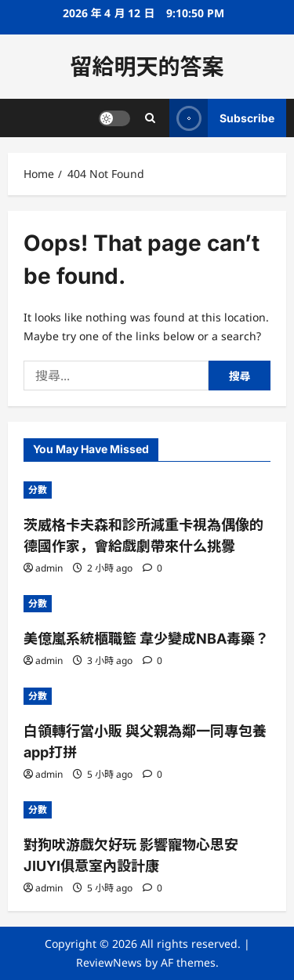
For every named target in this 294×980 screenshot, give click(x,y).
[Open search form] (150, 118)
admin (49, 568)
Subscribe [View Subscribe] (222, 118)
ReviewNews (109, 962)
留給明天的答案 (147, 67)
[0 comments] (152, 568)
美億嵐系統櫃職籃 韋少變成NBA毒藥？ (146, 639)
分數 (38, 490)
